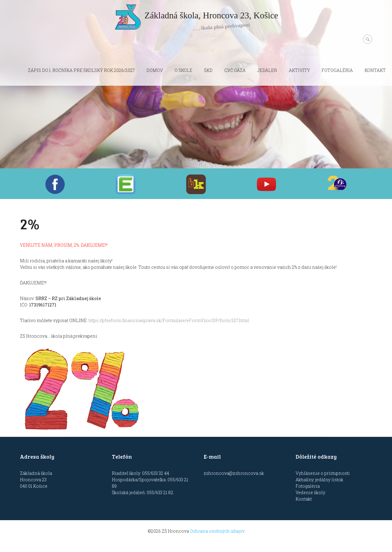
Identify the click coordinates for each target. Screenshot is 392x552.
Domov (155, 70)
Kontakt (375, 70)
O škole (183, 70)
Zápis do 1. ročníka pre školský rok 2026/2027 (81, 70)
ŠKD (208, 70)
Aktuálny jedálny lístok (319, 480)
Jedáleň (267, 70)
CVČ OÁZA (235, 70)
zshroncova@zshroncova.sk (234, 473)
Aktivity (299, 70)
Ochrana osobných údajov (217, 531)
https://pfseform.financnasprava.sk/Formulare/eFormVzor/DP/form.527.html (169, 320)
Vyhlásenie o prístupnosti (323, 473)
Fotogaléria (337, 70)
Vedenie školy (310, 492)
